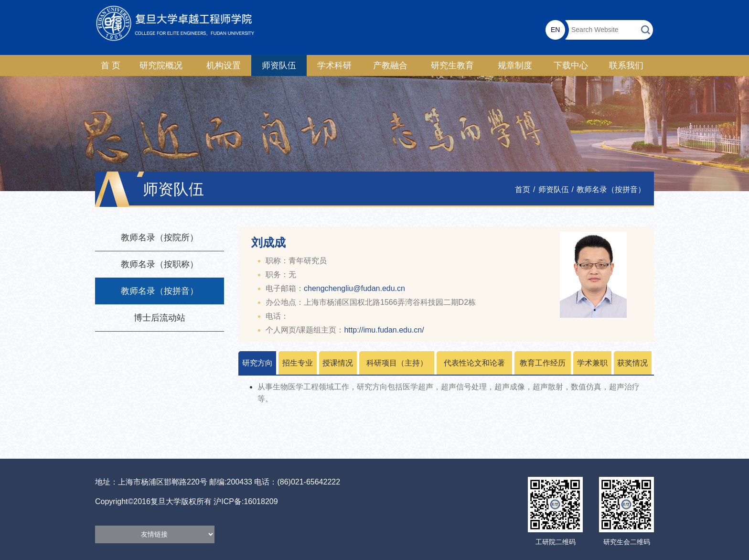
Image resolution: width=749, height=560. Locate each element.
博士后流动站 (160, 318)
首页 (523, 189)
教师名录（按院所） (160, 237)
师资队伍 (279, 65)
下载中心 (571, 65)
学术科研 (334, 65)
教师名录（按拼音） (611, 189)
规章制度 (515, 65)
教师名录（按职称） (160, 264)
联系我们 (626, 65)
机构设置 (224, 65)
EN (555, 30)
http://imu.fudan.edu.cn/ (384, 330)
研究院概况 (161, 65)
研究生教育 (452, 65)
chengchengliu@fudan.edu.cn (354, 288)
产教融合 (390, 65)
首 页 (111, 65)
